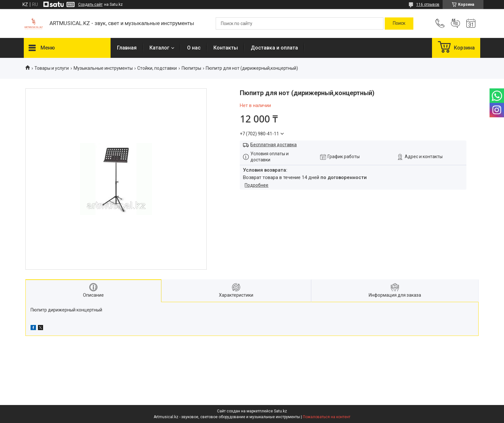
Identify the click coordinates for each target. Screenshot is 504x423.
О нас (194, 48)
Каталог (159, 48)
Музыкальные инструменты (103, 68)
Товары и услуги (52, 68)
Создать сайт (90, 4)
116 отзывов (428, 4)
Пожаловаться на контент (327, 417)
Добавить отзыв (455, 23)
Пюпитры (191, 68)
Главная (127, 48)
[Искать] (399, 23)
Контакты (226, 48)
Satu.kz (280, 411)
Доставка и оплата (274, 48)
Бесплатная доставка (274, 145)
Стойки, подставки (157, 68)
